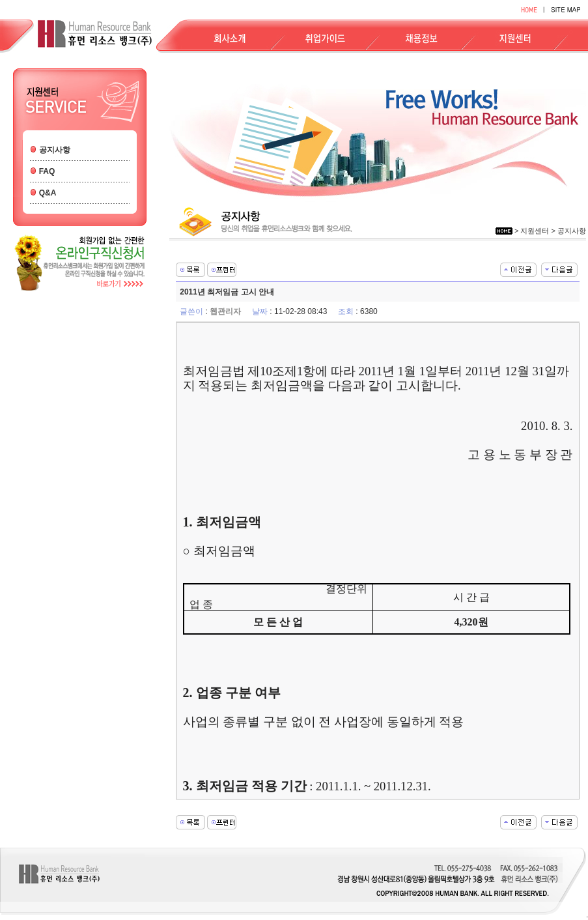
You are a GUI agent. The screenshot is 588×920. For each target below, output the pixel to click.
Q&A (48, 193)
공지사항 (55, 150)
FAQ (47, 171)
